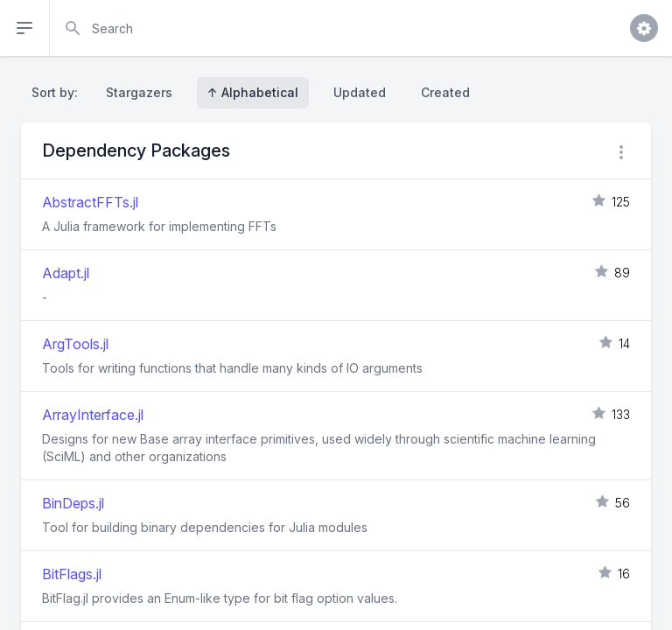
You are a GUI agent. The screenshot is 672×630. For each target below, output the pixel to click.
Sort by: (58, 92)
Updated (360, 92)
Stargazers (139, 92)
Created (445, 92)
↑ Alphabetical (253, 92)
